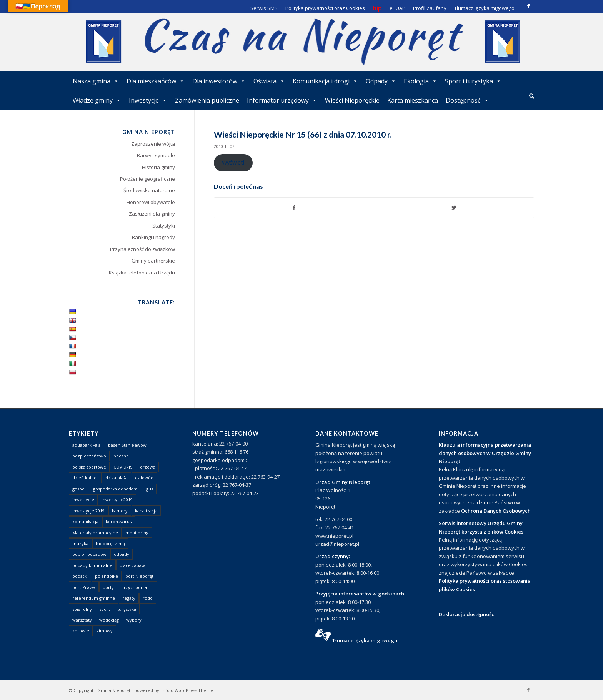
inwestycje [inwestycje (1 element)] (83, 500)
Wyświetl (233, 162)
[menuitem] (532, 96)
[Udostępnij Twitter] (454, 208)
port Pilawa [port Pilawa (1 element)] (84, 587)
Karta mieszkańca (413, 100)
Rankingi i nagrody (153, 237)
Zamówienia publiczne (207, 100)
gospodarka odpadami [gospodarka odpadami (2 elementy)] (116, 489)
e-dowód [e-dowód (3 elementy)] (144, 478)
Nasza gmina (96, 81)
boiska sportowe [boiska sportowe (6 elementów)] (89, 467)
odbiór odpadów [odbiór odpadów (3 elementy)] (89, 554)
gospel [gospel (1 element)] (79, 489)
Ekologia (421, 81)
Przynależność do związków (142, 249)
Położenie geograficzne (147, 179)
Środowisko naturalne (149, 190)
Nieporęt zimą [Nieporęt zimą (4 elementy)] (110, 543)
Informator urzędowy (282, 100)
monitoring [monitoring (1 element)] (137, 533)
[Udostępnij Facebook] (294, 208)
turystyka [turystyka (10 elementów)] (127, 609)
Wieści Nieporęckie (352, 100)
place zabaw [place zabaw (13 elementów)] (132, 565)
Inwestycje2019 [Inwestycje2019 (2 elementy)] (117, 500)
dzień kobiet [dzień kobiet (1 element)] (85, 478)
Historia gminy (158, 167)
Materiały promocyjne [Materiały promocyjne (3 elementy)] (95, 533)
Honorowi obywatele (151, 202)
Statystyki (164, 226)
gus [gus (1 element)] (150, 489)
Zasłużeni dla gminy (152, 214)
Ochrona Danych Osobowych (496, 511)
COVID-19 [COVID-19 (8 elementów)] (123, 467)
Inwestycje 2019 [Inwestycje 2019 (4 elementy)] (88, 511)
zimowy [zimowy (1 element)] (105, 631)
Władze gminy (97, 100)
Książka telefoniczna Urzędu (142, 273)
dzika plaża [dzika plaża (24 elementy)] (117, 478)
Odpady (381, 81)
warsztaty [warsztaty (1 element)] (82, 620)
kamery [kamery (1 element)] (120, 511)
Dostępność (467, 100)
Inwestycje (148, 100)
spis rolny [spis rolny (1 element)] (82, 609)
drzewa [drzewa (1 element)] (148, 467)
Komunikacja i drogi (325, 81)
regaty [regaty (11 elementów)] (129, 598)
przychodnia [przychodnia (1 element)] (134, 587)
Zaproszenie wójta (153, 144)
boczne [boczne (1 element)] (121, 456)
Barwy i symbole (156, 155)
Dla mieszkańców (156, 81)
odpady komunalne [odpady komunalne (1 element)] (92, 565)
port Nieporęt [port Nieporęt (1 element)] (139, 576)
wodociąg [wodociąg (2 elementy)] (109, 620)
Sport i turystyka (473, 81)
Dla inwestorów (219, 81)
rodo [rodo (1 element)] (148, 598)
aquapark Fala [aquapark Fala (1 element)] (87, 445)
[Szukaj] (532, 96)
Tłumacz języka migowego (365, 640)
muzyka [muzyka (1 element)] (80, 543)
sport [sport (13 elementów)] (105, 609)
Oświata (269, 81)
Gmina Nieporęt (114, 690)
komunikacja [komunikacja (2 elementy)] (85, 521)
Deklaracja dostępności (467, 614)
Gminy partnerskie (153, 261)
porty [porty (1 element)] (108, 587)
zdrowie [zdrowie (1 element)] (81, 631)
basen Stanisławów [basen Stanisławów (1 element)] (127, 445)
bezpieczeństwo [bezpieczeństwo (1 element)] (89, 456)
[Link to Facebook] (528, 6)
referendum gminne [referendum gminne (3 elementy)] (94, 598)
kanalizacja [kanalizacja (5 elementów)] (146, 511)
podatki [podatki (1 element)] (80, 576)
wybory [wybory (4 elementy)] (134, 620)
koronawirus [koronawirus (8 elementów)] (119, 521)
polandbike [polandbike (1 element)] (107, 576)
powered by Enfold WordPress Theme (174, 690)
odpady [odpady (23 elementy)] (122, 554)
